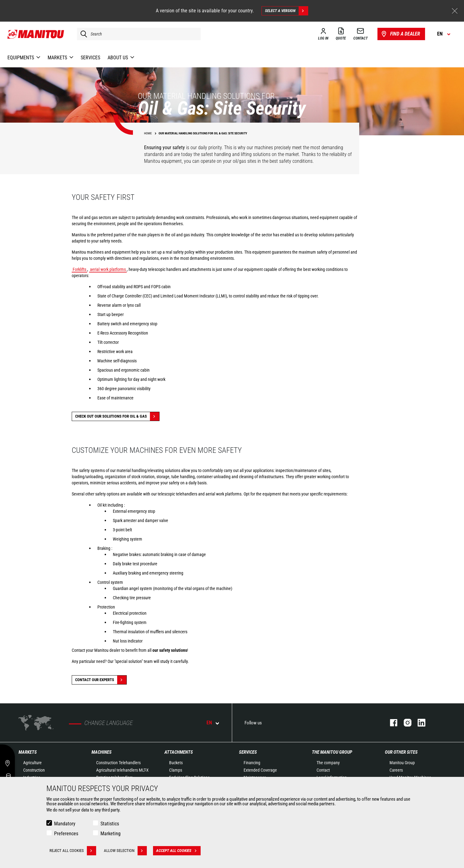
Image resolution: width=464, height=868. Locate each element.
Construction (34, 770)
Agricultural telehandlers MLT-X (122, 770)
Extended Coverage (260, 770)
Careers (396, 770)
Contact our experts (101, 680)
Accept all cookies (178, 851)
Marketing (111, 834)
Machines (102, 752)
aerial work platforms (108, 269)
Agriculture (32, 763)
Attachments (179, 752)
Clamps (176, 770)
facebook (391, 723)
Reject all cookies (73, 851)
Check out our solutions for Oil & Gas (117, 416)
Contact (323, 770)
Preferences (66, 834)
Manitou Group (402, 763)
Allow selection (125, 851)
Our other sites (401, 752)
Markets (28, 752)
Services (248, 752)
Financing (252, 763)
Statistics (110, 824)
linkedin (418, 723)
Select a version (286, 11)
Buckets (176, 763)
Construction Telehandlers (118, 763)
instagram (404, 723)
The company (328, 763)
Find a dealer (400, 34)
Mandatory (65, 824)
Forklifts (79, 269)
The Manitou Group (332, 752)
